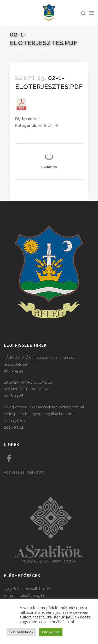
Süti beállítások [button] (21, 632)
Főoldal (16, 49)
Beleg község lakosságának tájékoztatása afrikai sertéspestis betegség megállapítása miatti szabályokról (44, 414)
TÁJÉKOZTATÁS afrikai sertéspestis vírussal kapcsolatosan (40, 361)
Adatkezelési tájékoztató (24, 472)
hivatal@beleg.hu (31, 596)
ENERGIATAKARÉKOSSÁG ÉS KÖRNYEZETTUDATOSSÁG (28, 386)
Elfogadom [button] (51, 632)
